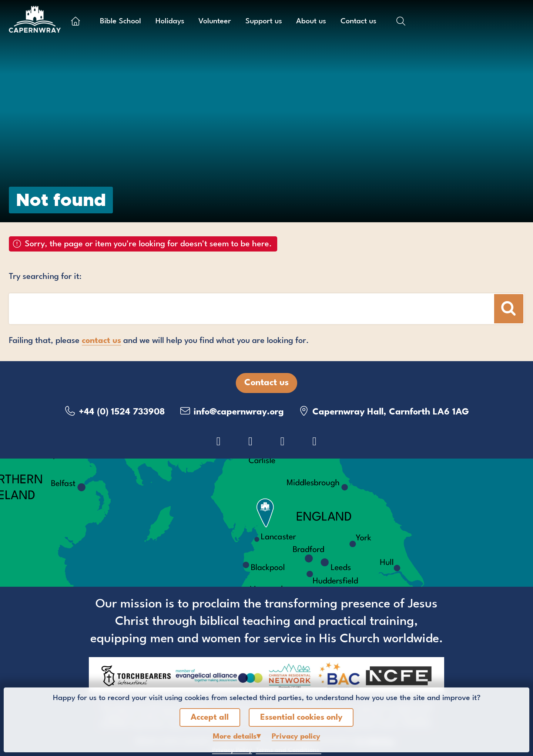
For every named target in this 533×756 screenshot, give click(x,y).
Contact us (358, 21)
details (235, 737)
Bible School (120, 21)
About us (311, 21)
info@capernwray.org (231, 411)
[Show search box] (401, 21)
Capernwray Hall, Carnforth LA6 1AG (383, 411)
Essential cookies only (301, 717)
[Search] (509, 309)
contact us (101, 341)
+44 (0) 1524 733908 (115, 411)
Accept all (210, 717)
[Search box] (207, 309)
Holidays (170, 21)
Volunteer (215, 21)
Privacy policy (296, 737)
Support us (264, 21)
